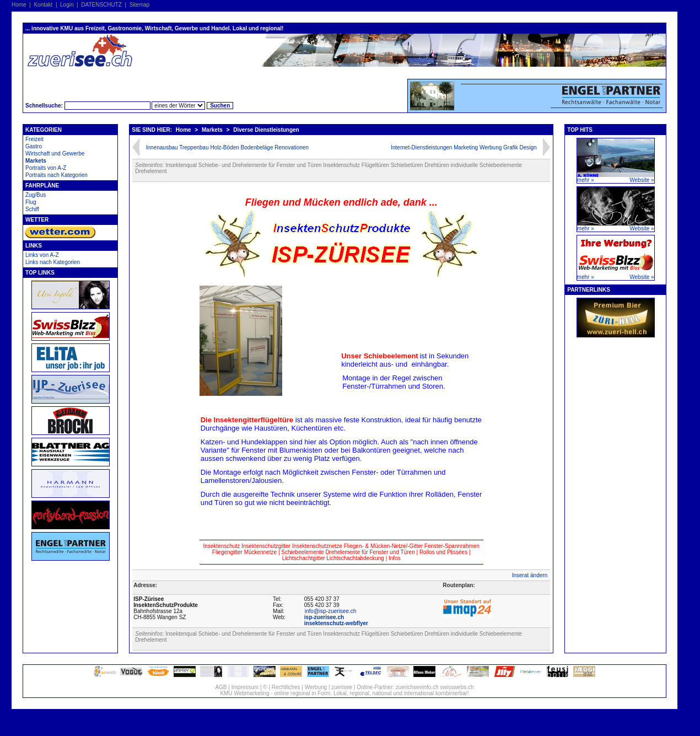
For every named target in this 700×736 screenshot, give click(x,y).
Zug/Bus (36, 195)
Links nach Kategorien (53, 262)
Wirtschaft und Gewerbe (55, 154)
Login (67, 5)
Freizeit (34, 139)
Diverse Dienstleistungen (266, 130)
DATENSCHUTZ (101, 5)
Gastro (34, 146)
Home (19, 5)
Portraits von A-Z (46, 168)
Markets (36, 161)
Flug (31, 202)
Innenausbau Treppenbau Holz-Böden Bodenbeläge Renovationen (227, 147)
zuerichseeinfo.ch (417, 687)
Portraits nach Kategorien (56, 175)
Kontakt (43, 5)
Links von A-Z (42, 255)
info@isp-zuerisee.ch (331, 611)
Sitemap (140, 5)
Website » (642, 180)
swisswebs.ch (457, 687)
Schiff (32, 209)
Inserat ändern (530, 575)
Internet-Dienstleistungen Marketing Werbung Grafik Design (464, 147)
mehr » (586, 180)
